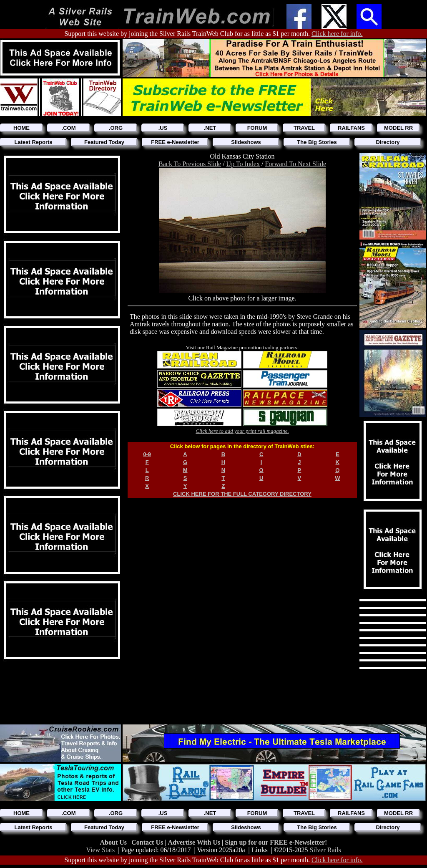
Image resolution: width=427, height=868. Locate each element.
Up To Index (243, 164)
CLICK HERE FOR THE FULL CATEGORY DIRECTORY (242, 494)
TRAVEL (304, 128)
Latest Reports (33, 142)
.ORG (116, 128)
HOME (21, 128)
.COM (69, 128)
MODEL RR (398, 128)
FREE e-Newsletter (175, 142)
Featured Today (104, 142)
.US (163, 128)
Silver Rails (325, 850)
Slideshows (246, 142)
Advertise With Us (195, 842)
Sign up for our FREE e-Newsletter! (276, 842)
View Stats (100, 850)
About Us (114, 842)
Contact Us (148, 842)
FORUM (257, 128)
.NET (210, 128)
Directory (388, 142)
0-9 (147, 454)
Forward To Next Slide (295, 164)
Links (260, 850)
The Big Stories (317, 142)
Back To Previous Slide (190, 164)
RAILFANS (351, 128)
